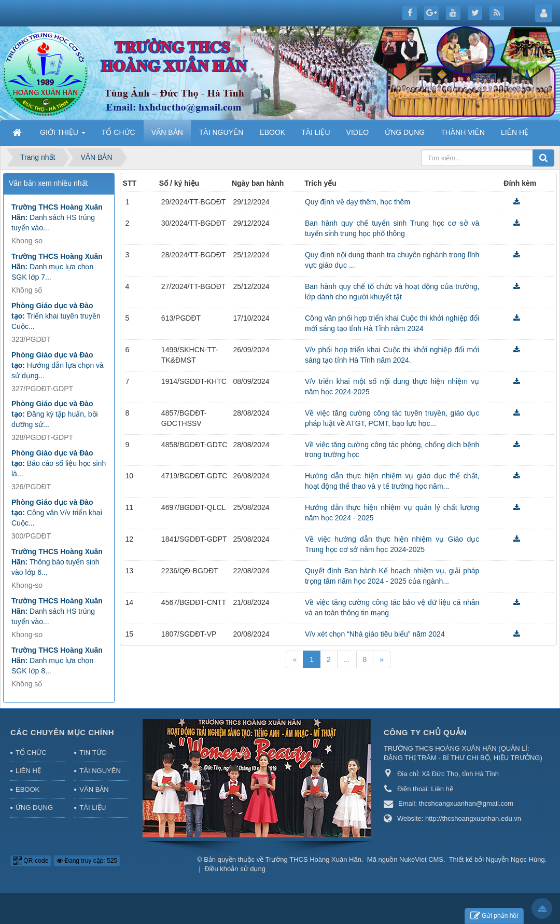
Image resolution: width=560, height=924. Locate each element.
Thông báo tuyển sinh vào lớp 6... (57, 562)
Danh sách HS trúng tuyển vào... (57, 217)
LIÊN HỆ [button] (515, 132)
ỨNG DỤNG (34, 808)
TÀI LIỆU (93, 808)
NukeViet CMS (421, 859)
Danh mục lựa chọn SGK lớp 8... (57, 660)
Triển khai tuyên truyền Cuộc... (56, 316)
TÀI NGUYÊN (100, 771)
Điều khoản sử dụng (235, 869)
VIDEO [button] (358, 132)
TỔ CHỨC (31, 753)
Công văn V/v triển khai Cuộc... (57, 513)
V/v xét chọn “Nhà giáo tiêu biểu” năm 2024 (375, 634)
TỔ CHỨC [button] (118, 132)
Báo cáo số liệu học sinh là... (59, 463)
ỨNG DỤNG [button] (405, 132)
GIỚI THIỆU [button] (63, 135)
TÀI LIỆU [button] (316, 132)
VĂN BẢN (94, 789)
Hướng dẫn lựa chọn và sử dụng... (58, 365)
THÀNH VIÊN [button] (463, 132)
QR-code (31, 861)
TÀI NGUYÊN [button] (221, 132)
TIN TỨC (93, 753)
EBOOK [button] (272, 132)
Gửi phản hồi (494, 916)
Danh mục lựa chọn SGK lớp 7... (57, 267)
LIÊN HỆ (28, 771)
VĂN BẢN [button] (167, 132)
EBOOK (27, 789)
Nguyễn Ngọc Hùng (515, 859)
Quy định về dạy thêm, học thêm (358, 202)
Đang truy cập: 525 (87, 861)
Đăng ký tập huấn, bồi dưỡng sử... (55, 414)
